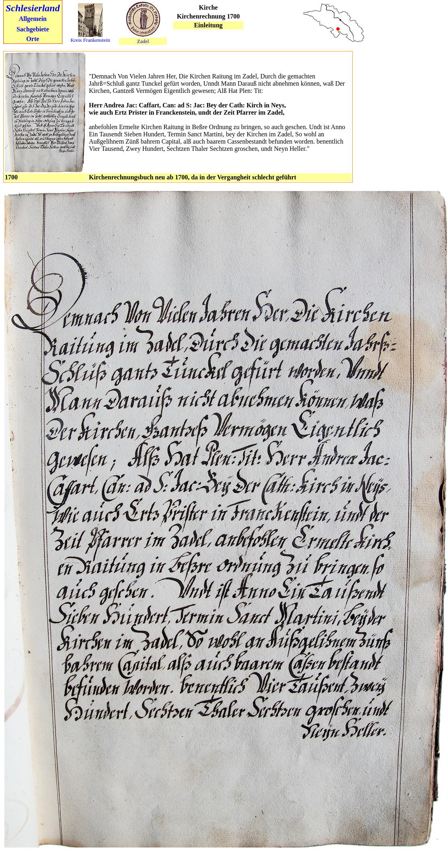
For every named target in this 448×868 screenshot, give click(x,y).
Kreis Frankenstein (90, 40)
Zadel (143, 41)
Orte (33, 39)
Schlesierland (33, 8)
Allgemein (33, 19)
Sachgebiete (33, 29)
